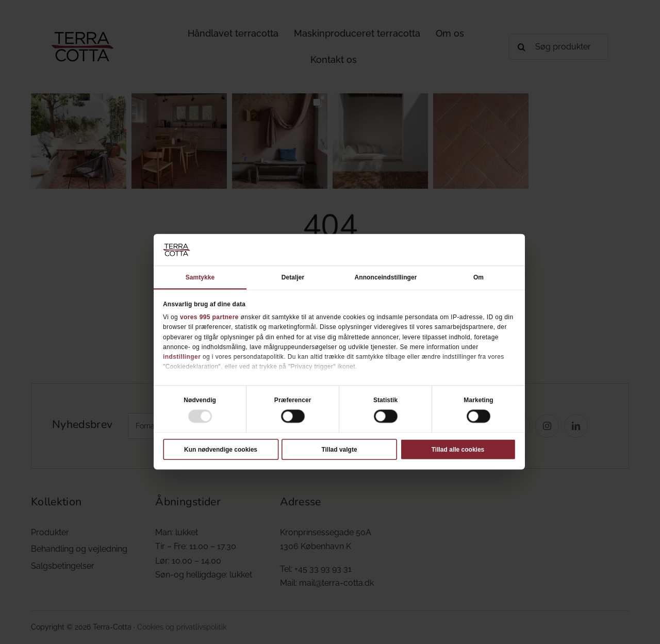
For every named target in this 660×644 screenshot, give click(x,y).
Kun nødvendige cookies (221, 449)
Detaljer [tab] (293, 277)
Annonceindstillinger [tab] (386, 277)
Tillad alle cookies (458, 449)
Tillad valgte (339, 449)
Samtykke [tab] (200, 277)
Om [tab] (478, 277)
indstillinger (182, 356)
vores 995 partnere (209, 317)
